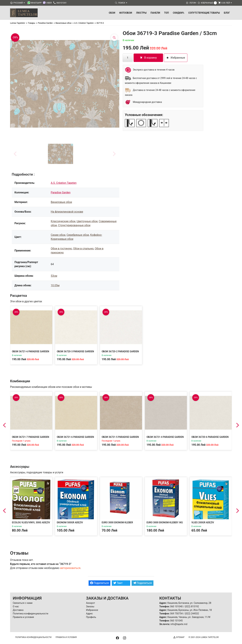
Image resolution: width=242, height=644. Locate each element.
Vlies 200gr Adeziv (203, 522)
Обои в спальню (83, 249)
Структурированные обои (74, 225)
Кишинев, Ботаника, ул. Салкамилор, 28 (189, 603)
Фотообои (126, 13)
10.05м (55, 285)
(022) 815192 (192, 606)
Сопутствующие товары (204, 13)
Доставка (18, 610)
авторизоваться (70, 568)
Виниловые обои (61, 202)
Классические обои (63, 221)
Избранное (92, 610)
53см (54, 276)
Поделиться (99, 583)
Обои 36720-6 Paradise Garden (210, 437)
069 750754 (176, 614)
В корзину (148, 58)
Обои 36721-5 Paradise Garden (120, 437)
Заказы (90, 606)
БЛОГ (227, 13)
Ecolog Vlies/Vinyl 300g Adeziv (31, 522)
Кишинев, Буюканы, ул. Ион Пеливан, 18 (190, 610)
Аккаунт (90, 603)
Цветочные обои (87, 221)
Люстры (141, 13)
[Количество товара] (128, 58)
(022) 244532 (192, 614)
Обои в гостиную (61, 249)
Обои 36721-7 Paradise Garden (31, 437)
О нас (16, 606)
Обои (112, 13)
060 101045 (176, 621)
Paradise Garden (61, 192)
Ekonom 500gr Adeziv (70, 522)
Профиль (91, 617)
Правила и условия (23, 617)
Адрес (89, 614)
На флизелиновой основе (67, 212)
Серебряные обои (78, 235)
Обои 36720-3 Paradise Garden (75, 351)
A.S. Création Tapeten (64, 183)
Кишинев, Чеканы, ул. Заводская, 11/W (189, 617)
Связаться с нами (23, 603)
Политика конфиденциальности (31, 614)
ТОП (167, 13)
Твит (118, 583)
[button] (61, 154)
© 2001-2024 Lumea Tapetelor (204, 637)
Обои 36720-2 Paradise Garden (120, 351)
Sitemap (179, 637)
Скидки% (179, 13)
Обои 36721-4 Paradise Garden (165, 437)
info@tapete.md (179, 624)
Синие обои (58, 235)
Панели (155, 13)
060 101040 (176, 606)
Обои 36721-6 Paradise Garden (31, 351)
